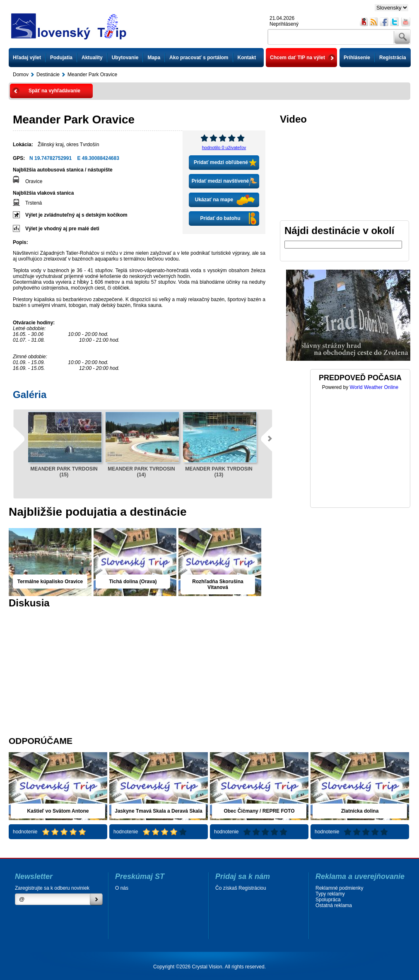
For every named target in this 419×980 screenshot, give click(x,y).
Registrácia (393, 58)
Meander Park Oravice (92, 75)
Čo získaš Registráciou (241, 888)
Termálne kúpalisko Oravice (50, 582)
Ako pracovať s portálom (199, 58)
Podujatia (61, 58)
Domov (21, 75)
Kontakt (247, 58)
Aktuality (92, 58)
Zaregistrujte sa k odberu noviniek (52, 888)
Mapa (154, 58)
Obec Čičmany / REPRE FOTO (259, 811)
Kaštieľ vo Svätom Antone (58, 811)
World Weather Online (374, 387)
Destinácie (48, 75)
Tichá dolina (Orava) (133, 582)
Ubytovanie (125, 58)
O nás (122, 888)
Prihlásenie (357, 58)
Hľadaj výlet (27, 58)
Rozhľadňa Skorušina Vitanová (218, 584)
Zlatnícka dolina (360, 811)
